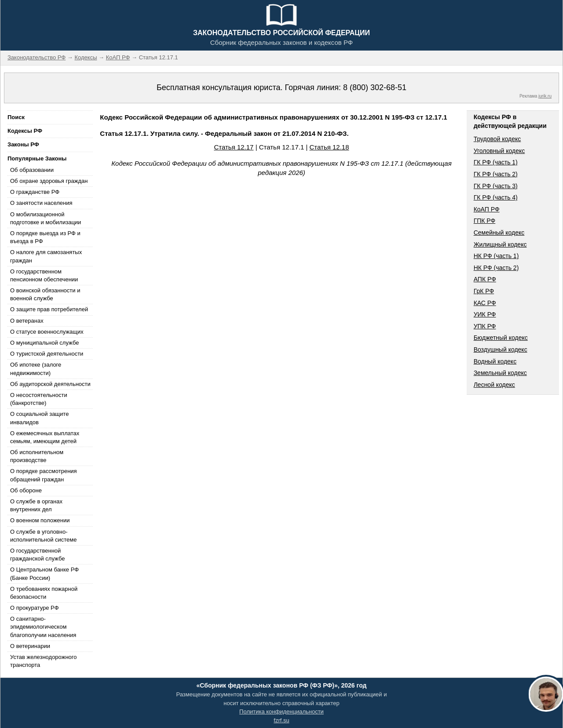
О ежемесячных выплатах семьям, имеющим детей (45, 437)
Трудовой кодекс (497, 139)
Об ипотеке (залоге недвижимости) (36, 369)
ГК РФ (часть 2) (496, 174)
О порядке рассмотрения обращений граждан (44, 475)
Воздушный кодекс (501, 349)
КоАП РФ (487, 209)
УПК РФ (485, 326)
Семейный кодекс (499, 233)
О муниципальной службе (44, 343)
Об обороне (26, 490)
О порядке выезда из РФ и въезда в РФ (45, 237)
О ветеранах (27, 321)
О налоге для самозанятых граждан (46, 256)
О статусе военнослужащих (47, 332)
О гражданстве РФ (35, 192)
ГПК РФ (485, 221)
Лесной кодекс (494, 385)
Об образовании (32, 170)
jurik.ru (545, 96)
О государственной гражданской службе (37, 555)
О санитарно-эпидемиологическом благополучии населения (43, 627)
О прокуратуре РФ (35, 608)
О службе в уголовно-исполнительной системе (44, 536)
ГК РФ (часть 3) (496, 186)
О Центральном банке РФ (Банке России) (44, 573)
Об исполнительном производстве (37, 456)
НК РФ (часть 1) (496, 256)
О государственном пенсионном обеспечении (44, 275)
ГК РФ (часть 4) (496, 197)
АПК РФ (485, 279)
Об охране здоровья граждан (49, 181)
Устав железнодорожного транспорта (43, 661)
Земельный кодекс (500, 373)
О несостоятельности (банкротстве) (39, 399)
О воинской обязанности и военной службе (45, 294)
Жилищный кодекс (500, 244)
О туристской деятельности (47, 354)
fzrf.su (281, 720)
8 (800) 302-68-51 (375, 87)
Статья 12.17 (234, 147)
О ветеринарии (30, 646)
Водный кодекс (495, 361)
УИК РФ (485, 314)
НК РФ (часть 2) (496, 268)
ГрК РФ (484, 291)
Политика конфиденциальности (281, 712)
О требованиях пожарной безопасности (44, 593)
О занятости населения (41, 203)
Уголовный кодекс (499, 151)
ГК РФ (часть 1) (496, 162)
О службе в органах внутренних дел (36, 505)
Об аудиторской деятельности (50, 384)
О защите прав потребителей (49, 309)
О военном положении (40, 520)
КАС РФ (485, 303)
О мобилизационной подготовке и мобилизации (46, 218)
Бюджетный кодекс (501, 338)
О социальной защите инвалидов (39, 418)
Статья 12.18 (329, 147)
